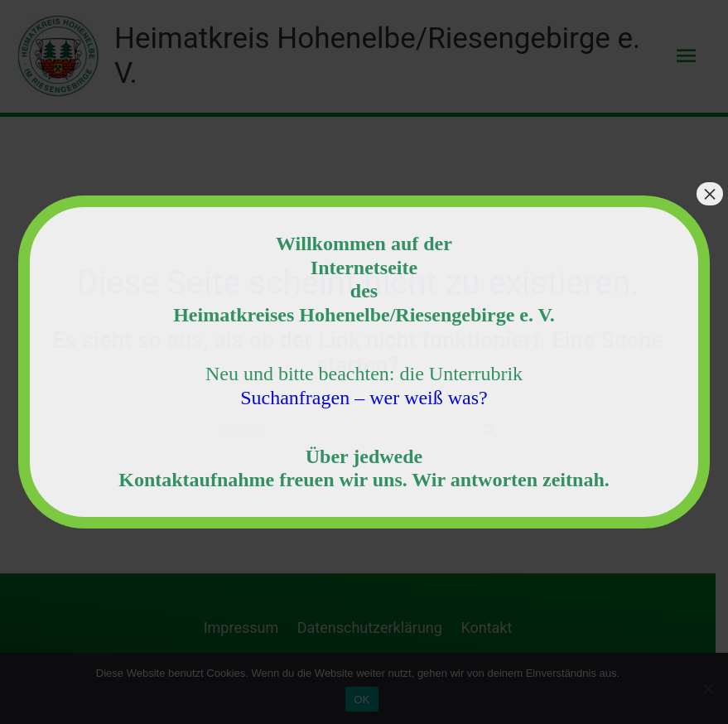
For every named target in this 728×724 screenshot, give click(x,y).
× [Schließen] (710, 194)
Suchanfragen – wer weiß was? (364, 398)
